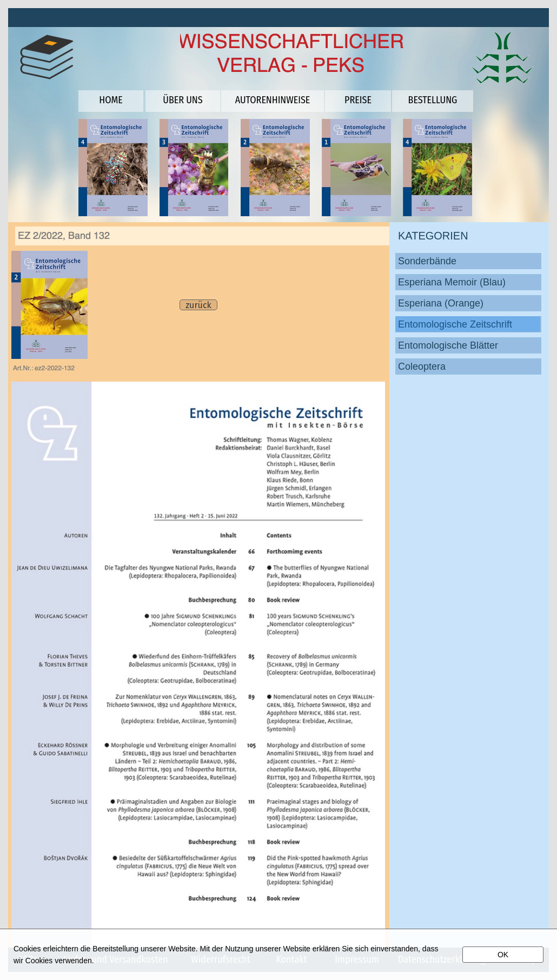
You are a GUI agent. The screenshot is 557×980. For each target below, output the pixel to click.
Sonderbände (427, 261)
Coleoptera (422, 366)
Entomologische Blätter (448, 345)
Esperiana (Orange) (441, 303)
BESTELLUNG (433, 100)
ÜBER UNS (183, 100)
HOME (111, 100)
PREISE (358, 100)
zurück (198, 305)
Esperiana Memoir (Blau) (452, 282)
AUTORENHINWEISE (273, 100)
